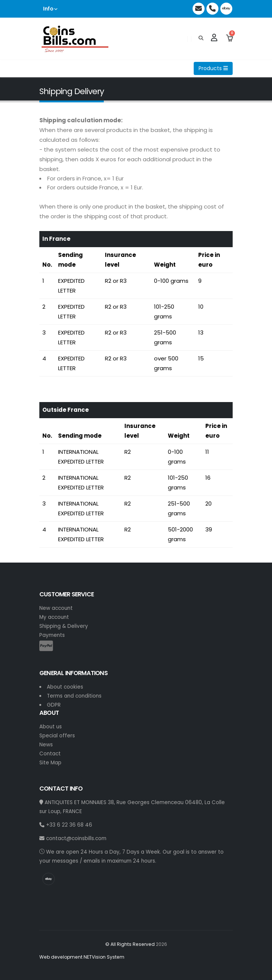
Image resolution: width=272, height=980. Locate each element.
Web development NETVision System (82, 957)
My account (54, 617)
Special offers (57, 736)
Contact (50, 754)
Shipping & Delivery (64, 626)
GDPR (54, 705)
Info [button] (50, 9)
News (46, 745)
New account (56, 608)
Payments (52, 635)
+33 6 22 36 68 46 (66, 825)
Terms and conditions (74, 696)
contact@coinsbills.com (73, 838)
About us (51, 727)
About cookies (65, 687)
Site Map (50, 763)
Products (213, 68)
